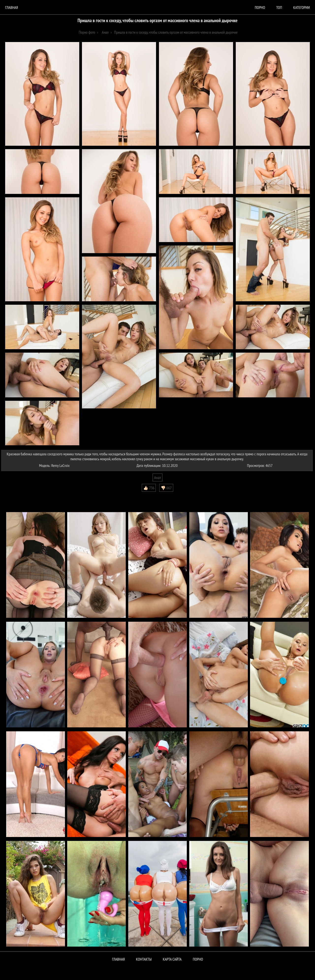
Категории (302, 7)
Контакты (144, 959)
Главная (12, 7)
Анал (157, 477)
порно (260, 7)
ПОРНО (198, 959)
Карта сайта (172, 959)
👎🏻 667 (166, 488)
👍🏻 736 (149, 488)
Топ (279, 7)
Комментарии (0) (16, 495)
